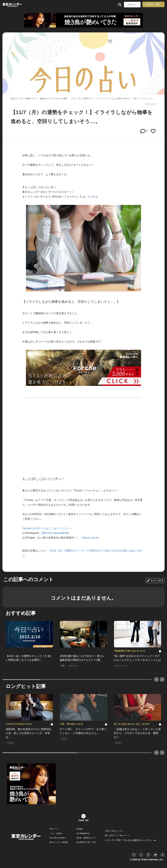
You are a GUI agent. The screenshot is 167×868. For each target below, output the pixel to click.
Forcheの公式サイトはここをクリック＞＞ (47, 528)
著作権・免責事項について (86, 838)
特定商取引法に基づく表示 (86, 842)
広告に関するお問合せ (58, 838)
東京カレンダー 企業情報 (59, 842)
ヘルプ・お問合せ (56, 833)
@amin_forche (91, 538)
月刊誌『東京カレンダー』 (115, 831)
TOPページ (53, 829)
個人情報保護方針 (83, 833)
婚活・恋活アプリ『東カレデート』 (118, 835)
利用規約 (80, 829)
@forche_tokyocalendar (55, 533)
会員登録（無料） (153, 4)
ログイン (132, 5)
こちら (89, 197)
